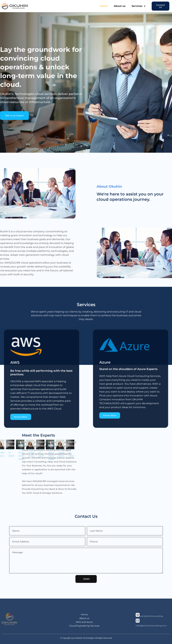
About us (120, 6)
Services (139, 6)
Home (104, 6)
